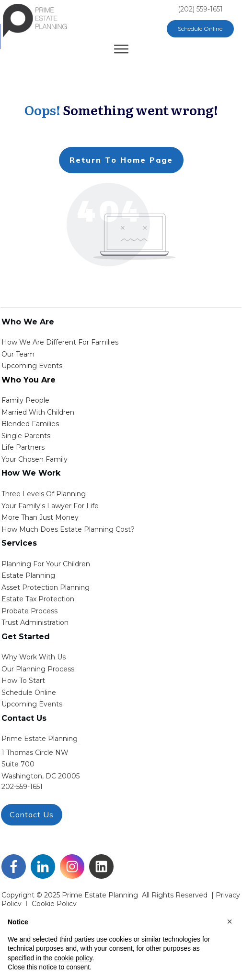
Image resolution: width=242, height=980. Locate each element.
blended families (30, 424)
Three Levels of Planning (44, 494)
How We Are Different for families (60, 342)
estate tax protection (38, 599)
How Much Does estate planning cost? (68, 529)
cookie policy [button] (73, 958)
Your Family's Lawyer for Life (50, 506)
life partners (23, 447)
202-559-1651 (22, 787)
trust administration (35, 622)
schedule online (29, 693)
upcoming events (32, 704)
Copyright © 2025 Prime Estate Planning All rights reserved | (109, 895)
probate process (29, 611)
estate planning (28, 575)
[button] (230, 921)
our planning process (38, 669)
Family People (25, 400)
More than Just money (40, 517)
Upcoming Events (32, 366)
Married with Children (38, 412)
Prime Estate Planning (40, 739)
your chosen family (35, 459)
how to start (23, 681)
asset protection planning (46, 587)
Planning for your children (46, 564)
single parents (26, 436)
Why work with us (34, 657)
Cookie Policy (54, 904)
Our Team (18, 354)
